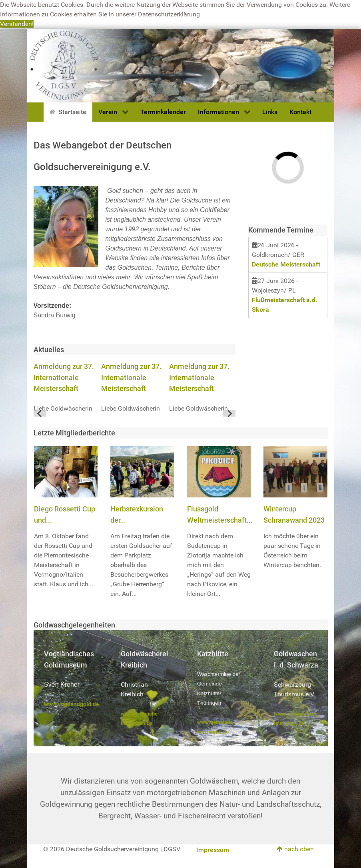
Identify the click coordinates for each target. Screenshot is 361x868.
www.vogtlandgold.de (71, 704)
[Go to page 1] (135, 414)
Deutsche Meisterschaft (286, 264)
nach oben (295, 849)
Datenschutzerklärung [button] (169, 14)
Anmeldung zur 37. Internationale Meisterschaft (64, 377)
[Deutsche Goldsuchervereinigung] (181, 65)
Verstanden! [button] (17, 24)
